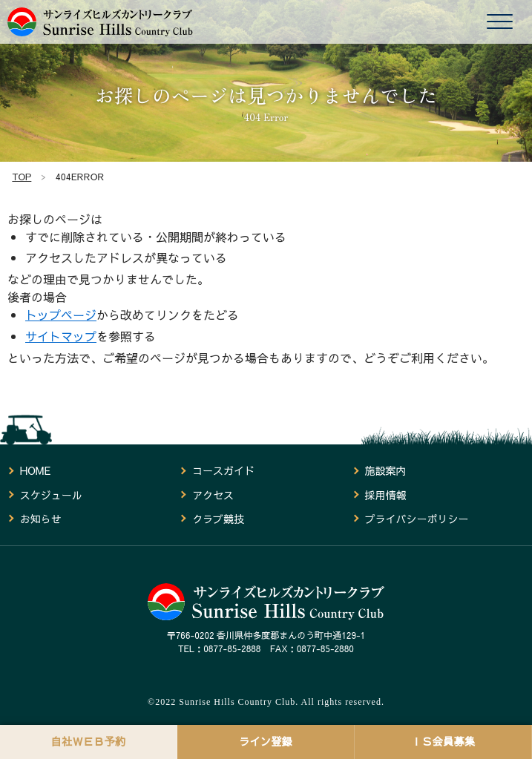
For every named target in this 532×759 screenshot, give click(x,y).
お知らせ (41, 519)
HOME (35, 470)
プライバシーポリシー (416, 519)
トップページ (61, 315)
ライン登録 (266, 741)
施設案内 (385, 470)
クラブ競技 (218, 519)
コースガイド (223, 470)
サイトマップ (61, 336)
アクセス (213, 495)
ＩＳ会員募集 (443, 741)
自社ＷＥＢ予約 (89, 741)
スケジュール (51, 495)
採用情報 (385, 495)
